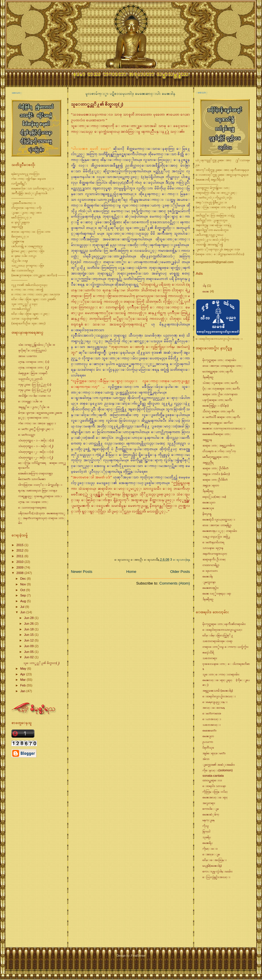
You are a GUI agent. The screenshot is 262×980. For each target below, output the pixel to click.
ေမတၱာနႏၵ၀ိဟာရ (213, 542)
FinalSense (138, 956)
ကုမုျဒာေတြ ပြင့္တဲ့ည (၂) (35, 390)
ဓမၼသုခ (208, 508)
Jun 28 (29, 618)
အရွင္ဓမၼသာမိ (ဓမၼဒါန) (218, 690)
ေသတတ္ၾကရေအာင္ (32, 507)
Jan (23, 691)
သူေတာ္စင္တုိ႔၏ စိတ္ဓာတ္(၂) (42, 663)
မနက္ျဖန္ (208, 820)
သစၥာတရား (210, 658)
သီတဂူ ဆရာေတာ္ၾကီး (219, 411)
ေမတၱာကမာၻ (212, 713)
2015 (20, 545)
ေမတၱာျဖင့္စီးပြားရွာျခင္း (36, 429)
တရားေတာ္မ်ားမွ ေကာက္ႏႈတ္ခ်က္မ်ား (226, 647)
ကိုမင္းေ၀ (210, 848)
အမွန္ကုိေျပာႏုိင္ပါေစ (34, 407)
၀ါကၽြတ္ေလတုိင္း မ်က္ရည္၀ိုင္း (40, 485)
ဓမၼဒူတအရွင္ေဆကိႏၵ (218, 423)
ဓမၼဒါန (169, 94)
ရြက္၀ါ (206, 831)
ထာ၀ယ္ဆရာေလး (212, 780)
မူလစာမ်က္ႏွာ (98, 94)
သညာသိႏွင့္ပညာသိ (30, 379)
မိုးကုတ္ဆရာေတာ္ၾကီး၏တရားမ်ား (224, 624)
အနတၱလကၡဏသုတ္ (215, 553)
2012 (20, 550)
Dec (23, 579)
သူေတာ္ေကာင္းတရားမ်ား (221, 674)
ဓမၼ (206, 291)
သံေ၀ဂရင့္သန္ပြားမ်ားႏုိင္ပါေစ (37, 345)
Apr (23, 674)
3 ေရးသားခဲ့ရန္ (180, 559)
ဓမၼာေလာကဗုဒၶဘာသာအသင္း (224, 428)
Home (131, 572)
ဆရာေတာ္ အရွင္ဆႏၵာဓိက (219, 445)
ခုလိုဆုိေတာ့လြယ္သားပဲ (32, 350)
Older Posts (180, 572)
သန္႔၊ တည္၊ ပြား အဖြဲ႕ (216, 536)
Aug (23, 601)
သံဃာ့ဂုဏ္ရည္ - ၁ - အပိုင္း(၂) (36, 446)
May (24, 669)
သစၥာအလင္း (212, 725)
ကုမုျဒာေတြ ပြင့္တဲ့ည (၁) (35, 384)
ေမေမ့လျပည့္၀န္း (215, 702)
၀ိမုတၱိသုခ (208, 747)
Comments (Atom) (175, 583)
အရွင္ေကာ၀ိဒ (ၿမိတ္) (216, 474)
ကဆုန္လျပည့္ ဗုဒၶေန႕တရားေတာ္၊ (40, 496)
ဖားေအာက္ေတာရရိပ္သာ (217, 525)
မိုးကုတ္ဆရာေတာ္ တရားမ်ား (219, 360)
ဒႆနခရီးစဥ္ (208, 377)
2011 (20, 556)
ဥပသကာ (208, 742)
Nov (23, 584)
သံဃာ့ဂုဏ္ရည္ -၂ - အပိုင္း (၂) (36, 457)
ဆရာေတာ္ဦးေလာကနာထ (220, 394)
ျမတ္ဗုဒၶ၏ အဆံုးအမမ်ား (219, 764)
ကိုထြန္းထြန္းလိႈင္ (215, 792)
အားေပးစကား (28, 356)
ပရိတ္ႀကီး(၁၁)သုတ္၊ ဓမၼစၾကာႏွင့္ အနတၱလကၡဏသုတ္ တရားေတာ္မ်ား (42, 518)
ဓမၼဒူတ (208, 736)
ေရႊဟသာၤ (210, 571)
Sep (23, 595)
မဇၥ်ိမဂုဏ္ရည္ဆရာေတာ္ (216, 457)
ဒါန (204, 286)
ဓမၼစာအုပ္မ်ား (211, 588)
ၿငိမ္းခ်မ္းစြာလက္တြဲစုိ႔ (218, 635)
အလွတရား (209, 803)
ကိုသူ (206, 826)
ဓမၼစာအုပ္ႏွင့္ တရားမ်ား (220, 531)
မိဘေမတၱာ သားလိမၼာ (32, 479)
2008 (20, 573)
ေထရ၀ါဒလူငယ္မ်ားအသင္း (219, 696)
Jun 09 (29, 646)
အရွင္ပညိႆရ (208, 462)
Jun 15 (29, 635)
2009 (20, 567)
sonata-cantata (213, 776)
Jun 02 (29, 657)
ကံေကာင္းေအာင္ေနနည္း (37, 423)
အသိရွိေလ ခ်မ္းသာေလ (34, 395)
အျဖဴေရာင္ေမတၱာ (214, 753)
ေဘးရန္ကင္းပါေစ (30, 401)
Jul (23, 607)
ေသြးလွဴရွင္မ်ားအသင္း (216, 877)
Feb (23, 685)
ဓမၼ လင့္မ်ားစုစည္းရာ (217, 593)
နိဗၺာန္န (207, 514)
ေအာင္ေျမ (211, 854)
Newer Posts (82, 572)
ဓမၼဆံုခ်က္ (211, 814)
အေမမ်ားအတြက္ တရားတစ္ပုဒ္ (35, 473)
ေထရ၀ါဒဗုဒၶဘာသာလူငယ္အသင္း (222, 630)
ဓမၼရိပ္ (207, 843)
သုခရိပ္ (207, 837)
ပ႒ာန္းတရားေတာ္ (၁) (34, 362)
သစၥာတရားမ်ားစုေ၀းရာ (217, 641)
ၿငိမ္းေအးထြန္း (215, 860)
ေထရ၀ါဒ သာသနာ (214, 786)
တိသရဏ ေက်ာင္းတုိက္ (219, 451)
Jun (23, 612)
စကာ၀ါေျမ (211, 809)
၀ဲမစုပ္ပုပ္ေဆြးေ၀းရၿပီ (33, 373)
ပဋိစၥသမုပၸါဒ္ (122, 94)
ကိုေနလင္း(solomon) (218, 770)
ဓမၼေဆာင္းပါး (148, 94)
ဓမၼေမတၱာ (209, 730)
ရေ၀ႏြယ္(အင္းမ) (214, 497)
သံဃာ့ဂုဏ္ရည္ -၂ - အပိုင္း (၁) (36, 452)
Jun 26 (29, 624)
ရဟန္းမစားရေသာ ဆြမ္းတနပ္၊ (38, 490)
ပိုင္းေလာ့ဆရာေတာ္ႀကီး (221, 388)
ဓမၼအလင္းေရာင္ (215, 797)
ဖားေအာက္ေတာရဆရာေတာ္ (223, 366)
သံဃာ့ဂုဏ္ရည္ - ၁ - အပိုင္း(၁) (36, 440)
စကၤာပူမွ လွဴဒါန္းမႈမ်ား (218, 871)
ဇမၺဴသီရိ (208, 652)
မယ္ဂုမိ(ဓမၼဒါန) (212, 866)
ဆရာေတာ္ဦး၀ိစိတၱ (215, 479)
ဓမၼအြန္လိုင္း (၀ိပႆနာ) (216, 405)
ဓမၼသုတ (209, 502)
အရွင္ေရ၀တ (211, 485)
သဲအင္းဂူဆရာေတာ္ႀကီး (220, 383)
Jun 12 (29, 640)
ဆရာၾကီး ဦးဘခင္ (214, 559)
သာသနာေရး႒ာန (213, 548)
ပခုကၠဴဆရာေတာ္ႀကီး (217, 400)
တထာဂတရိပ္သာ (211, 565)
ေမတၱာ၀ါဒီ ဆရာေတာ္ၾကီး (221, 417)
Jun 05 (29, 652)
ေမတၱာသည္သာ (27, 434)
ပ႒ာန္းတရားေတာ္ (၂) (34, 367)
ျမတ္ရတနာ (209, 582)
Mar (23, 680)
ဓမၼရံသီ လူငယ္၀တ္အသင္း (219, 519)
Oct (23, 590)
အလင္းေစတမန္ (214, 708)
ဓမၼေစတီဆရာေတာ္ (217, 434)
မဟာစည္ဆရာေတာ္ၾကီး (218, 371)
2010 (20, 562)
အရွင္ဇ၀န (207, 440)
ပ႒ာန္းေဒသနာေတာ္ (33, 502)
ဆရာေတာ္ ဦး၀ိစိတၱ (215, 468)
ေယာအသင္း (212, 719)
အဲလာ (206, 759)
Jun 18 (29, 629)
